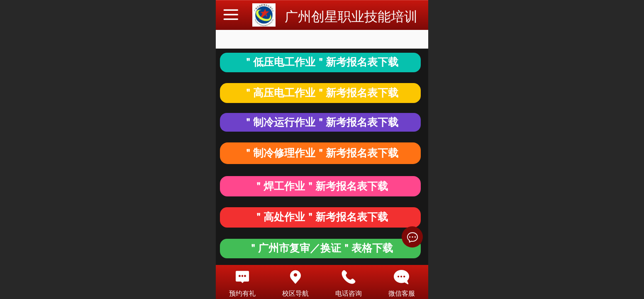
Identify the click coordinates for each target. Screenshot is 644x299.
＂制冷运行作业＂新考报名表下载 (321, 122)
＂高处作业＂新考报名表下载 (321, 217)
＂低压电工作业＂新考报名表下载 (321, 62)
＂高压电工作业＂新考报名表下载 (321, 93)
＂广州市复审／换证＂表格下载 (320, 248)
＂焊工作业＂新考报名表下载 (321, 186)
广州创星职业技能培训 (351, 17)
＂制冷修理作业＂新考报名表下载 (321, 153)
